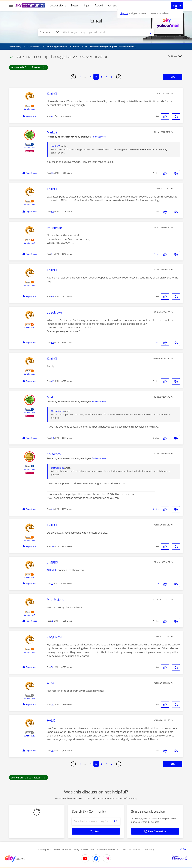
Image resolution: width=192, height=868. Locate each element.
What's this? (30, 109)
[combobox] (103, 32)
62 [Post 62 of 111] (52, 173)
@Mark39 (52, 570)
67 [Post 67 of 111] (52, 381)
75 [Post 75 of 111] (52, 751)
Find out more (99, 137)
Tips (87, 5)
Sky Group (150, 850)
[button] (178, 93)
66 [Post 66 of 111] (52, 343)
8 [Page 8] (112, 77)
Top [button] (185, 849)
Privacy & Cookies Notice (84, 850)
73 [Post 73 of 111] (52, 667)
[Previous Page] (73, 77)
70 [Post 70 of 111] (52, 546)
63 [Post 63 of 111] (52, 212)
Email (96, 21)
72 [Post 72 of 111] (52, 621)
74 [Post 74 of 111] (52, 704)
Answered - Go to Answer (28, 67)
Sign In (177, 6)
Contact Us (138, 850)
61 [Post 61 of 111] (52, 116)
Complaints (126, 850)
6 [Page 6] (101, 77)
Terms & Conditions (62, 850)
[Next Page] (119, 77)
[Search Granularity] (50, 32)
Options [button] (172, 56)
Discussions (58, 5)
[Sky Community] (30, 5)
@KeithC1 (56, 146)
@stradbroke (57, 411)
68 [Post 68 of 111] (52, 438)
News (75, 5)
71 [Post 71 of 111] (52, 584)
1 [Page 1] (80, 77)
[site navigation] (11, 5)
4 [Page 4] (91, 77)
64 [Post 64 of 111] (52, 254)
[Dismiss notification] (179, 13)
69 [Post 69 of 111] (52, 509)
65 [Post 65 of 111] (52, 296)
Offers (113, 5)
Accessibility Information (108, 850)
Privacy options (44, 850)
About (99, 5)
